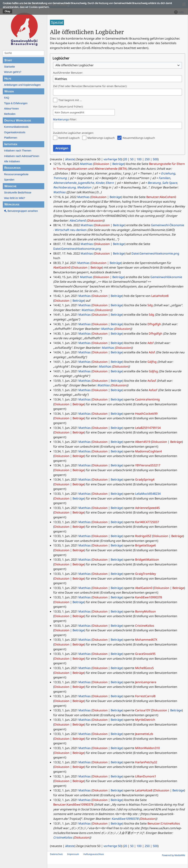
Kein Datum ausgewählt (69, 112)
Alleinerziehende (65, 183)
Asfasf (152, 381)
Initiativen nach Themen (18, 151)
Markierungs (61, 119)
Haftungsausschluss (94, 854)
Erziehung (168, 173)
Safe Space (170, 183)
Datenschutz (56, 854)
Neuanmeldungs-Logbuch (139, 138)
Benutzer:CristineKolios (164, 823)
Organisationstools (15, 132)
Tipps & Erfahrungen (16, 103)
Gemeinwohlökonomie (166, 277)
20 (125, 159)
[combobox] (117, 65)
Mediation (84, 187)
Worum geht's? (13, 72)
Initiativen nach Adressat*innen (22, 156)
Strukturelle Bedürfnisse (18, 193)
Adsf (151, 343)
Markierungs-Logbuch (101, 138)
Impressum (73, 854)
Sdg (150, 305)
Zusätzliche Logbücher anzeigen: (73, 133)
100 (139, 159)
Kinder (100, 183)
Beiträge (118, 164)
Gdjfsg (152, 362)
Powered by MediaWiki (173, 855)
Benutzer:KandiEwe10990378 (73, 805)
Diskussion (102, 164)
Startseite (9, 67)
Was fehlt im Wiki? (15, 198)
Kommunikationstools (16, 127)
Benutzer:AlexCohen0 (161, 197)
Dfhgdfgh (154, 324)
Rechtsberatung (64, 187)
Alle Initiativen (12, 161)
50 (132, 159)
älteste (70, 159)
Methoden (10, 114)
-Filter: (65, 119)
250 (147, 159)
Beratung (154, 183)
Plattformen (11, 138)
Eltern (110, 183)
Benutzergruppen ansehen (23, 211)
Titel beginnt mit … (70, 100)
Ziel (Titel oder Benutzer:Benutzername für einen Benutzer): (90, 86)
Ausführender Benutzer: (68, 73)
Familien (164, 178)
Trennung (60, 178)
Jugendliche (86, 183)
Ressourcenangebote (16, 174)
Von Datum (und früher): (68, 106)
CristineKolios (63, 837)
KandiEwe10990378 (125, 819)
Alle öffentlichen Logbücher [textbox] (75, 65)
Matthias (59, 192)
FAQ (7, 98)
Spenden (9, 180)
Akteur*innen (11, 109)
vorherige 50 (112, 159)
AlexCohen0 (78, 220)
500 (155, 159)
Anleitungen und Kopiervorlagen (22, 85)
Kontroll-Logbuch (69, 138)
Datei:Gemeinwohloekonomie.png (77, 249)
